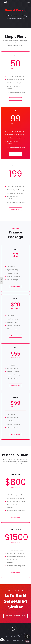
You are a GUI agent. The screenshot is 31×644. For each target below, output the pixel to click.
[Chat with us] (27, 637)
